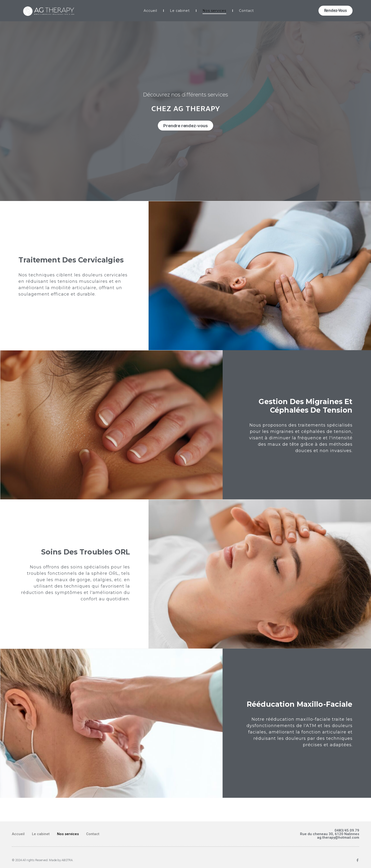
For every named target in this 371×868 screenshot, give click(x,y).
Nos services (214, 11)
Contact (246, 11)
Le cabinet (180, 11)
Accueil (150, 11)
